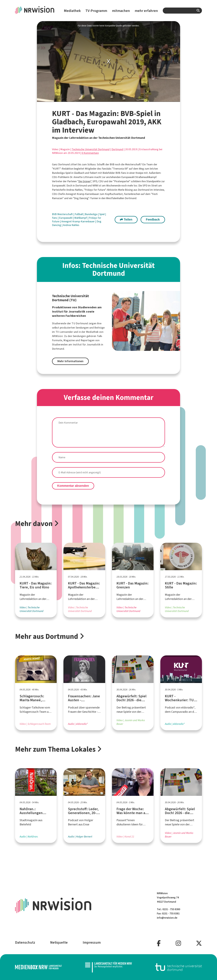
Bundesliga (91, 214)
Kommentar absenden (73, 486)
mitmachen (121, 11)
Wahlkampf (81, 218)
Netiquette (59, 942)
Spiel (102, 214)
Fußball (79, 214)
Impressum (92, 942)
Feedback (153, 219)
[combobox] (182, 11)
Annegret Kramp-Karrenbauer (78, 221)
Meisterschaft (65, 214)
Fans (55, 218)
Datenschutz (25, 942)
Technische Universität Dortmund (91, 149)
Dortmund (117, 149)
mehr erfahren (146, 11)
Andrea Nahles (71, 225)
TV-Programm (96, 11)
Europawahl (66, 218)
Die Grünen (84, 181)
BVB (55, 214)
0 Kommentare (90, 153)
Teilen (126, 219)
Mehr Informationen (70, 361)
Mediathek (72, 11)
